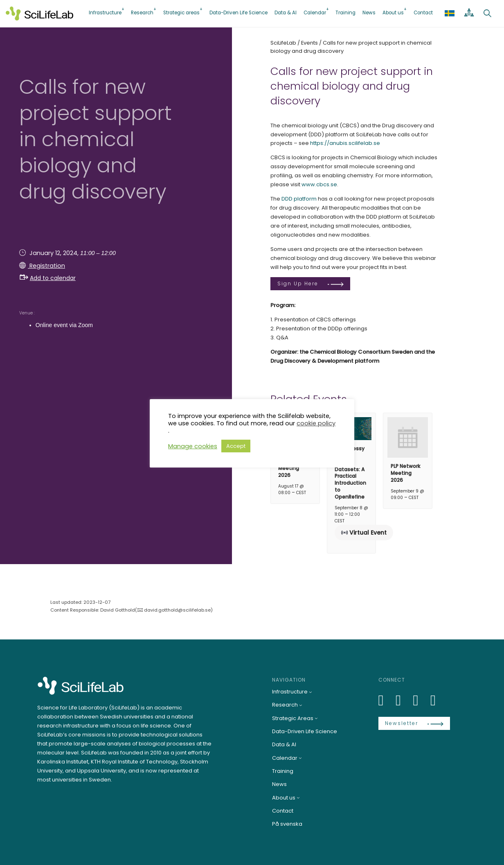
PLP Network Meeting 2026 (405, 473)
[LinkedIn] (386, 700)
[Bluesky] (403, 700)
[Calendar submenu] (300, 758)
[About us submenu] (298, 798)
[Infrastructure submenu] (310, 692)
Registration (46, 266)
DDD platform (299, 199)
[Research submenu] (301, 705)
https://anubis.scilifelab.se (345, 143)
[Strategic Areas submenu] (316, 718)
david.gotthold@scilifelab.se (177, 610)
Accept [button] (236, 446)
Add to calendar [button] (48, 278)
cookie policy (316, 423)
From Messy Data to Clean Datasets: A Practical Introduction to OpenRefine (350, 473)
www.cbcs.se (319, 184)
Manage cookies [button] (193, 446)
